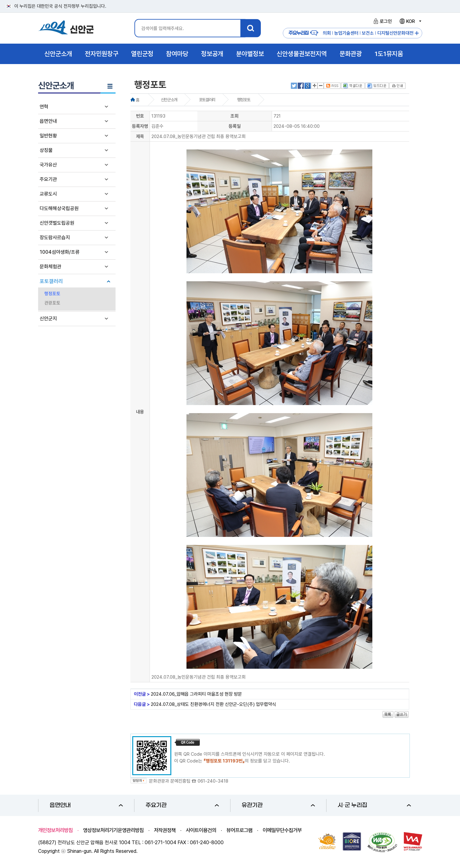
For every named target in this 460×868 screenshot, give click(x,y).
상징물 (46, 150)
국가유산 (48, 165)
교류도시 (48, 194)
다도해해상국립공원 (59, 208)
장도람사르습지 (55, 238)
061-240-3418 (213, 781)
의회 (327, 33)
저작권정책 (165, 830)
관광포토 (52, 303)
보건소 (368, 33)
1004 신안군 (66, 28)
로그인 (382, 21)
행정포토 (52, 294)
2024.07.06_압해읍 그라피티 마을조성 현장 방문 (196, 694)
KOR (410, 21)
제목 (140, 136)
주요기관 (48, 179)
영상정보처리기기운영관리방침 (113, 830)
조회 (234, 116)
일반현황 (48, 136)
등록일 (235, 126)
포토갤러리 (51, 281)
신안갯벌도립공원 (57, 223)
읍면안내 (48, 121)
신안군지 (48, 319)
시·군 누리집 (374, 805)
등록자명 (140, 126)
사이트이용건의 (201, 830)
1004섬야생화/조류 (60, 252)
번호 (140, 116)
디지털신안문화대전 (395, 33)
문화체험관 (50, 267)
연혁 (44, 107)
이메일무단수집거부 (282, 830)
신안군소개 (169, 100)
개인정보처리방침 (55, 830)
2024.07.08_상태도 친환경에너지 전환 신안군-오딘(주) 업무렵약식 (213, 704)
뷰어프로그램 (239, 830)
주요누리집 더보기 (417, 33)
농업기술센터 (346, 33)
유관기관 (278, 805)
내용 (140, 412)
